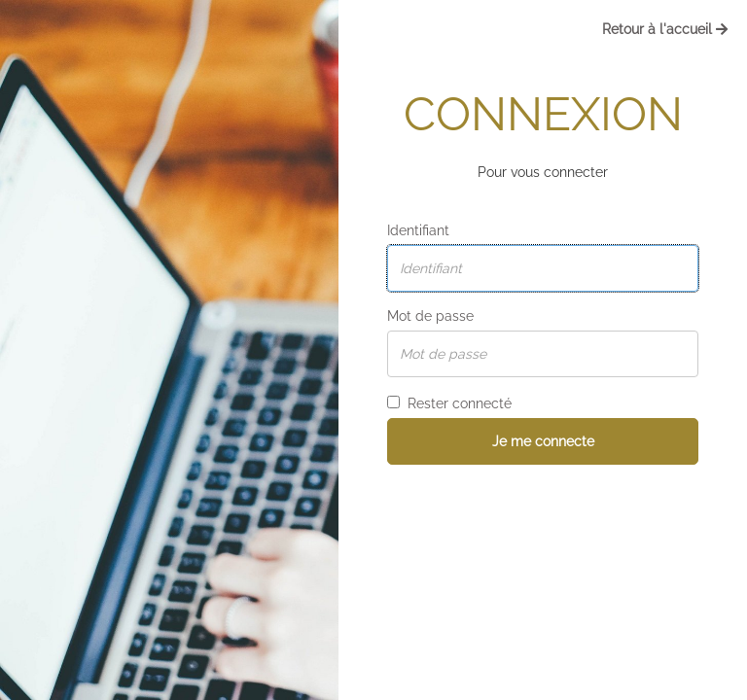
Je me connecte (543, 441)
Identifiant (418, 230)
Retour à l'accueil (665, 29)
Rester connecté (449, 403)
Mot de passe (430, 316)
